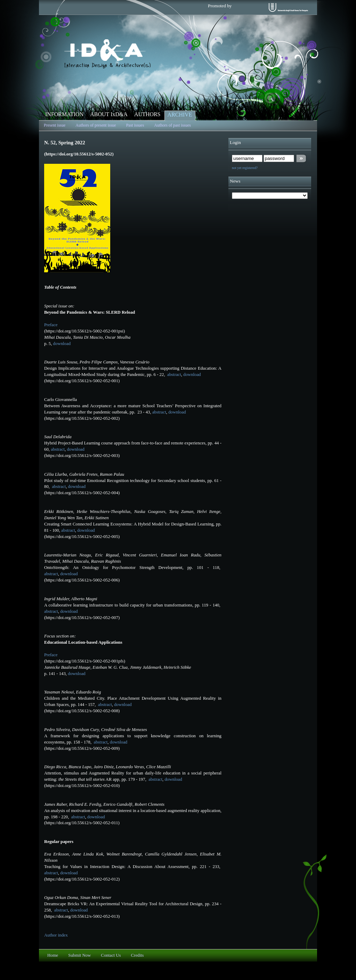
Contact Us (111, 955)
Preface (51, 325)
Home (53, 955)
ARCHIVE (180, 115)
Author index (56, 935)
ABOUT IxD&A (109, 114)
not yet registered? (245, 168)
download (62, 344)
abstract (174, 375)
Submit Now (79, 955)
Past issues (135, 125)
